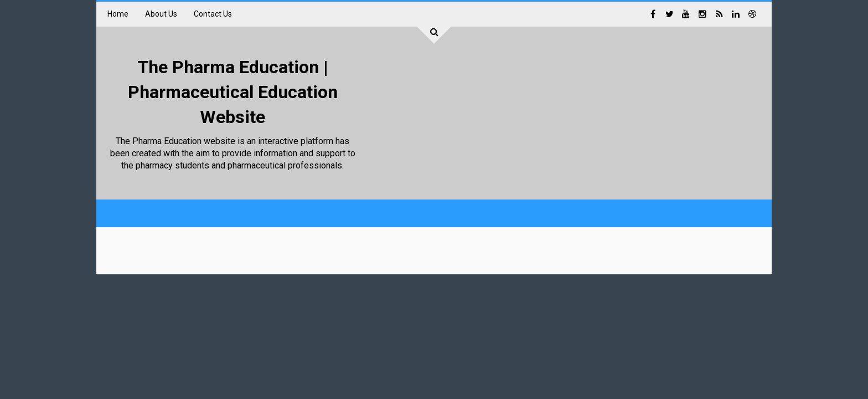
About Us (161, 14)
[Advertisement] (559, 116)
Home (118, 14)
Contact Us (213, 14)
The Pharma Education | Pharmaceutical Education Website (233, 92)
